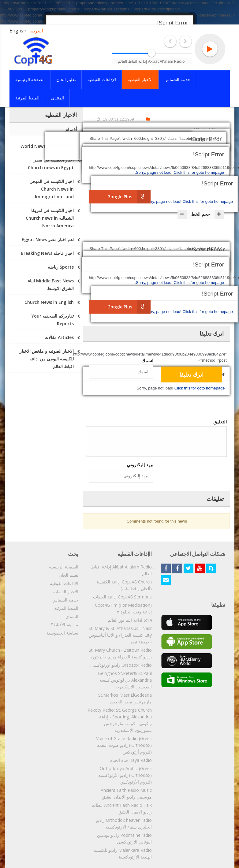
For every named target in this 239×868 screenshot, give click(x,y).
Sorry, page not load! (164, 201)
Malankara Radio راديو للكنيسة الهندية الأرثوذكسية (123, 853)
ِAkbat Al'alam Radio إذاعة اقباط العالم (121, 570)
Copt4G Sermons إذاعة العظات (122, 597)
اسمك (147, 360)
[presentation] (107, 402)
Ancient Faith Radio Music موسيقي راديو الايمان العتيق (126, 793)
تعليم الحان (69, 575)
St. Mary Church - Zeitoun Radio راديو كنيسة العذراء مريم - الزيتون (120, 653)
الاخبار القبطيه (66, 592)
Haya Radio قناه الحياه (131, 760)
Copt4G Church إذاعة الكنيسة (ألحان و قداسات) (124, 585)
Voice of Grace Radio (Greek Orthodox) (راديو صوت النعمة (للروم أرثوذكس (124, 745)
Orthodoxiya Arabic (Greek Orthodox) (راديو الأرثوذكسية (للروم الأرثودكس (125, 775)
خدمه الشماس (65, 600)
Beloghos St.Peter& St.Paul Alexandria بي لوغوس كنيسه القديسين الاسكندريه (125, 680)
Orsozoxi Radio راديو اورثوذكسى (121, 665)
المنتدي (72, 616)
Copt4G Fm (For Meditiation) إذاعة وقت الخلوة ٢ (123, 608)
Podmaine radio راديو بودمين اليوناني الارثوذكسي (124, 838)
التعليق (220, 422)
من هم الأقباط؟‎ (65, 625)
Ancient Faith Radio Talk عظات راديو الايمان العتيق (122, 808)
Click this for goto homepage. (188, 201)
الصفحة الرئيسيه (64, 567)
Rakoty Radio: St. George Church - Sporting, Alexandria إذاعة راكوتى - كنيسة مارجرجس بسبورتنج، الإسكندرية (120, 720)
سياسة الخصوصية (62, 633)
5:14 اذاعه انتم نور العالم (130, 620)
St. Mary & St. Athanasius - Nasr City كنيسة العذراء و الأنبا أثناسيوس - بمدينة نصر (120, 635)
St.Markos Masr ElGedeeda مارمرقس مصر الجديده (125, 698)
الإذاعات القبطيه (64, 583)
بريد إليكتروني (140, 464)
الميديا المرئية (66, 608)
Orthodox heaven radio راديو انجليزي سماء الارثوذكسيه (124, 823)
